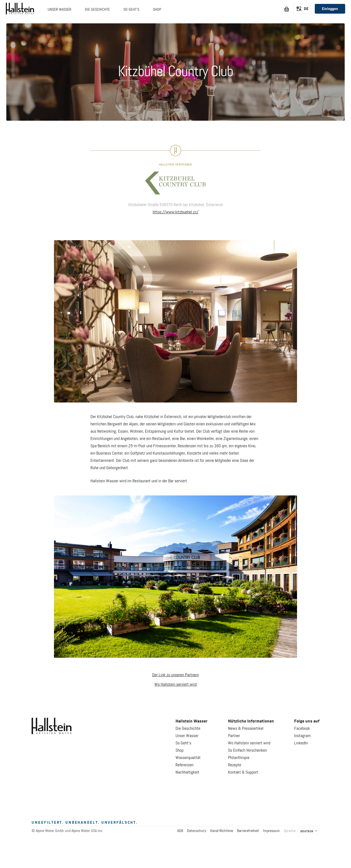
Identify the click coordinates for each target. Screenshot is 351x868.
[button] (59, 12)
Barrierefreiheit (248, 831)
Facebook (302, 729)
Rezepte (235, 765)
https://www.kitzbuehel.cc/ (176, 212)
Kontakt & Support (243, 772)
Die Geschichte (188, 729)
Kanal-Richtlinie (222, 831)
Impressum (271, 831)
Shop (180, 750)
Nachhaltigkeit (187, 772)
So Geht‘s (183, 743)
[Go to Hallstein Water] (20, 9)
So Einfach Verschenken (247, 750)
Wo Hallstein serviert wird (175, 685)
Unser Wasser (187, 736)
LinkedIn (301, 743)
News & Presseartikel (246, 729)
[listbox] (302, 9)
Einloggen (330, 9)
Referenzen (184, 765)
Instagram (302, 736)
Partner (234, 736)
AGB (180, 831)
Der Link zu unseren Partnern (175, 675)
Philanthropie (239, 758)
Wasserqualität (188, 758)
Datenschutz (197, 831)
